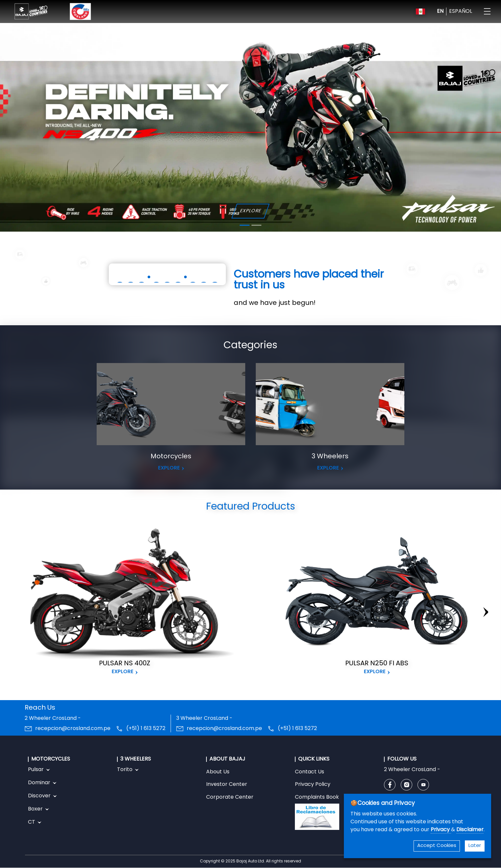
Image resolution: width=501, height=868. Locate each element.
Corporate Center (230, 797)
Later (475, 846)
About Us (218, 772)
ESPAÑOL (461, 11)
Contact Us (310, 772)
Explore (123, 672)
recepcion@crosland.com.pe (73, 729)
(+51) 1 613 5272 (146, 729)
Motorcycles (171, 457)
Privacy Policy (313, 785)
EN (440, 11)
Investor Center (227, 785)
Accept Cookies (437, 846)
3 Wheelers (330, 457)
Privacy (441, 830)
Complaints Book (317, 812)
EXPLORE (250, 211)
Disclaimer (470, 830)
